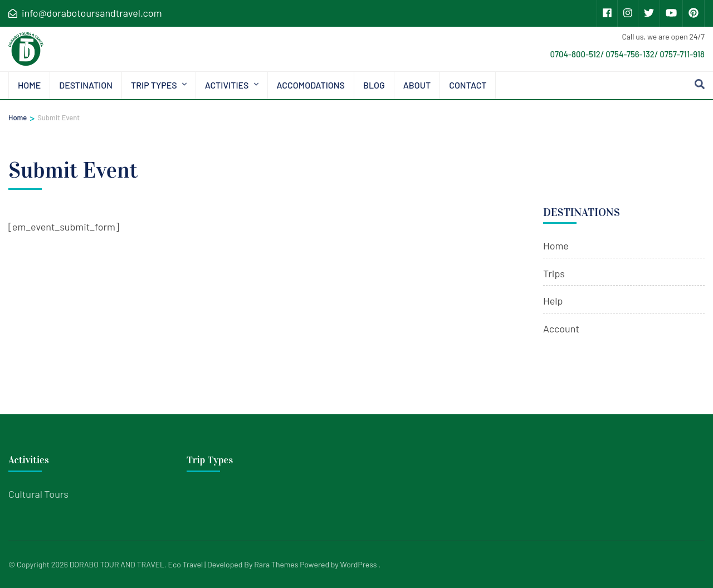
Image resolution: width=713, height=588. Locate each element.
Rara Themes (276, 564)
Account (561, 329)
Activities (227, 85)
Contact (468, 85)
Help (553, 301)
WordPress (359, 564)
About (417, 85)
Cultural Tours (38, 494)
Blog (374, 85)
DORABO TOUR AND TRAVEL (117, 564)
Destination (86, 85)
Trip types (154, 85)
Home (29, 85)
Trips (554, 273)
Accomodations (311, 85)
